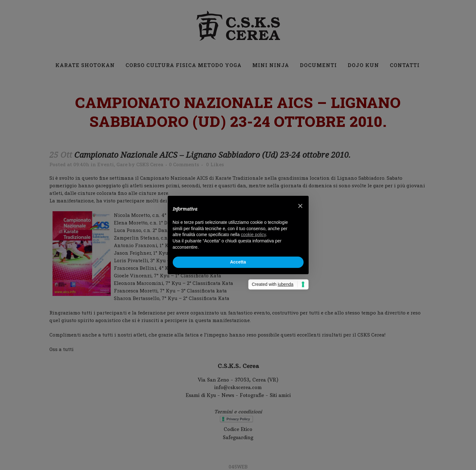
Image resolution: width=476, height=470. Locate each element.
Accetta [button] (238, 262)
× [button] (300, 206)
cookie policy (253, 235)
